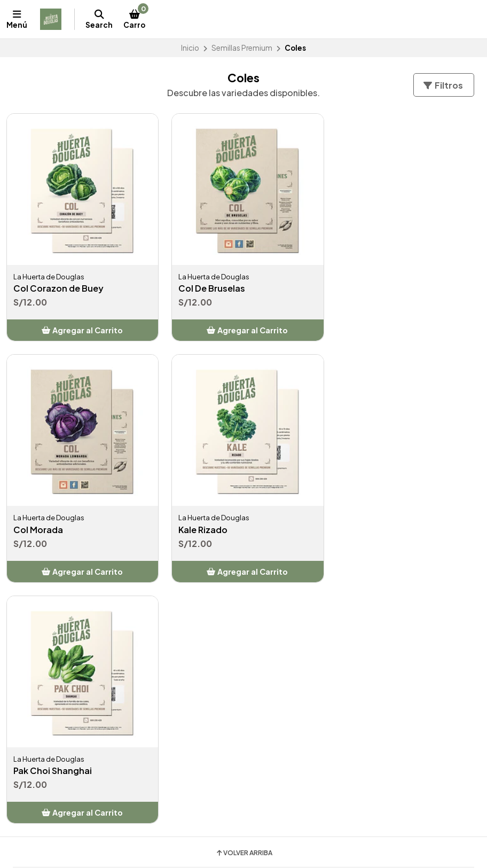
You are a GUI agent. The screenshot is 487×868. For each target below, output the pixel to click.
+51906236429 (47, 777)
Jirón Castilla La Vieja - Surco (68, 790)
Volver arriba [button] (244, 606)
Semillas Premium (242, 48)
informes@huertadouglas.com (75, 764)
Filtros (443, 85)
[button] (81, 327)
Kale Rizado (38, 524)
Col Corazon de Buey (58, 286)
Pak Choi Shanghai (215, 524)
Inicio (190, 48)
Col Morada (363, 286)
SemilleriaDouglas (288, 777)
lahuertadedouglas (290, 764)
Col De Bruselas (209, 286)
